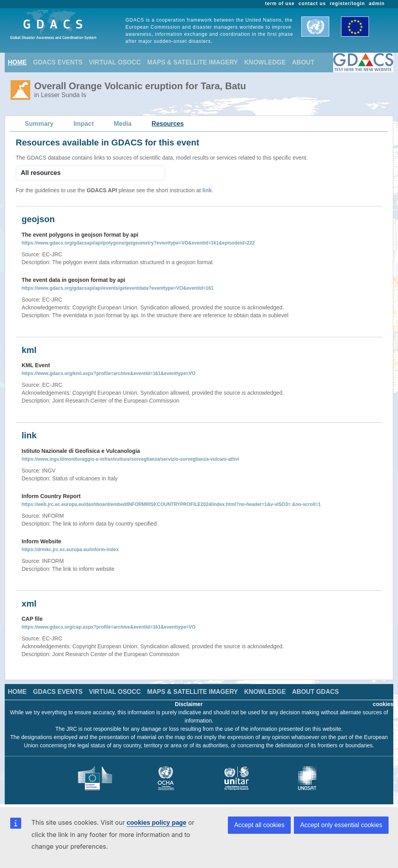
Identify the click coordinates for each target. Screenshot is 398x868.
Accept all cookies (259, 825)
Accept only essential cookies (341, 825)
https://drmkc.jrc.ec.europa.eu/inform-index (70, 550)
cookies (383, 704)
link (207, 190)
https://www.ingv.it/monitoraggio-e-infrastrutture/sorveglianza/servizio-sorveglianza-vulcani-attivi (130, 459)
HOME (17, 62)
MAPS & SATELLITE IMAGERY (192, 62)
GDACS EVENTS (58, 62)
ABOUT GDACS (315, 692)
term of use (280, 4)
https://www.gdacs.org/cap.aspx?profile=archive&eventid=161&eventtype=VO (109, 627)
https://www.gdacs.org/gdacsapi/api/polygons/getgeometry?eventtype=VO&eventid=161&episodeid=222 (138, 243)
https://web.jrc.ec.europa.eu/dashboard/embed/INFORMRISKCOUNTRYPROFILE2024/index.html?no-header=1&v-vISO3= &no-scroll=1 (171, 504)
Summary (39, 124)
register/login (347, 4)
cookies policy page (156, 823)
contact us (312, 4)
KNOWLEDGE (265, 62)
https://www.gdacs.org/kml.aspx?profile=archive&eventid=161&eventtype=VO (109, 373)
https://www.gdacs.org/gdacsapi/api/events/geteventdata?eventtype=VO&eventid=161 (117, 288)
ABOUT (303, 62)
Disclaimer (189, 704)
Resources (168, 124)
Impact (84, 124)
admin (377, 4)
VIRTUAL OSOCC (115, 62)
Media (123, 124)
